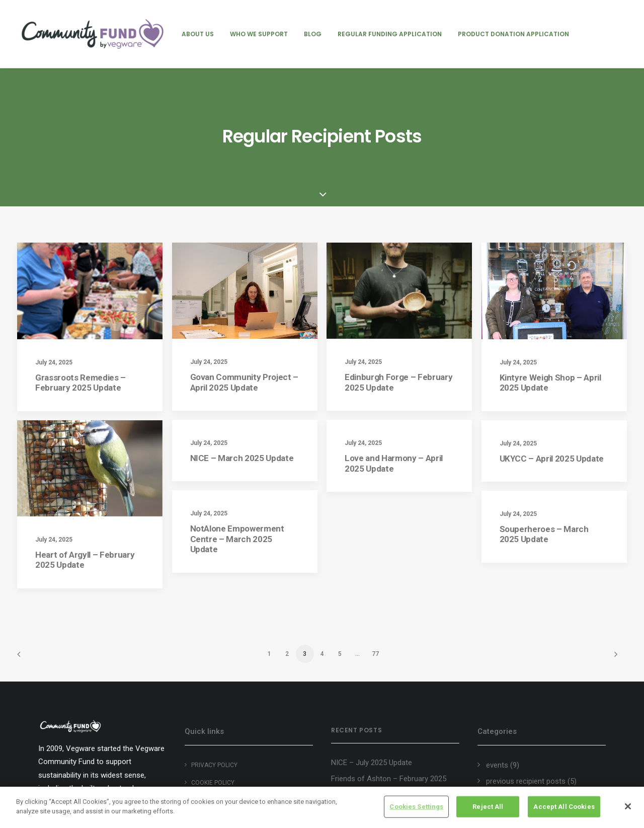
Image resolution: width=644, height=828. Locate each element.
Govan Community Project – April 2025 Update (245, 296)
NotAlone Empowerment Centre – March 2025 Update (237, 498)
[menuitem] (198, 34)
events (497, 680)
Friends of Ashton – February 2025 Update (389, 699)
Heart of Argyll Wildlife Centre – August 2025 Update (383, 753)
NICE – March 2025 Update (242, 372)
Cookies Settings (416, 807)
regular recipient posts (523, 729)
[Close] (628, 806)
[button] (90, 205)
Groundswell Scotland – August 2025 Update (392, 726)
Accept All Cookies (564, 807)
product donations (516, 712)
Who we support (259, 34)
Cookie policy (213, 697)
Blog (313, 34)
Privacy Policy (214, 680)
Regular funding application (390, 34)
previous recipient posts (526, 696)
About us (198, 34)
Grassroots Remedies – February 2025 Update (80, 297)
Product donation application (513, 34)
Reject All (488, 807)
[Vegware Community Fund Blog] (93, 34)
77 (375, 568)
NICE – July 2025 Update (372, 678)
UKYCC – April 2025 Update (552, 373)
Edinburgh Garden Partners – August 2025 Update (391, 780)
